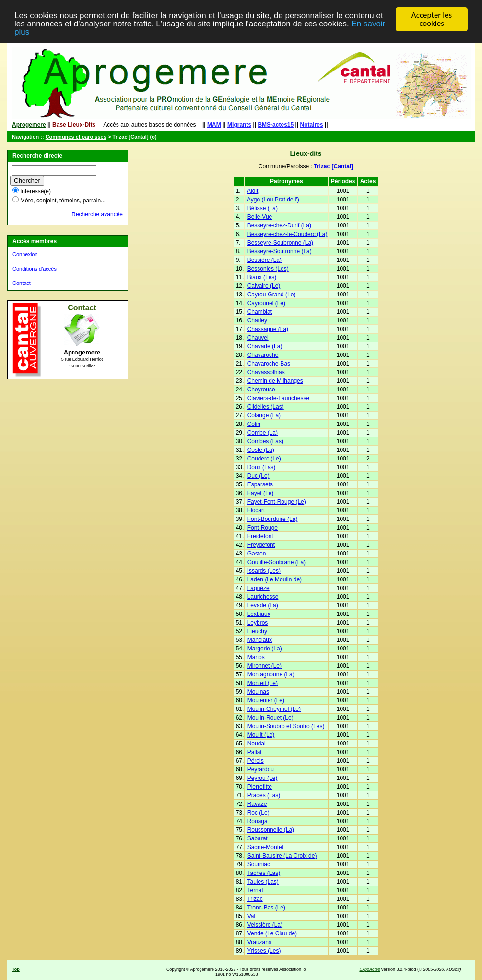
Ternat (255, 890)
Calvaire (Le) (264, 286)
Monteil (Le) (263, 683)
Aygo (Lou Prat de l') (273, 200)
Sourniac (259, 864)
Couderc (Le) (264, 459)
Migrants (239, 125)
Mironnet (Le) (265, 666)
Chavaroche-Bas (269, 364)
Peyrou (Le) (263, 778)
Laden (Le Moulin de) (275, 579)
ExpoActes (370, 969)
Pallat (255, 752)
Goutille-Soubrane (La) (276, 562)
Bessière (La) (265, 260)
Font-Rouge (263, 528)
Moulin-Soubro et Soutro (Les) (286, 726)
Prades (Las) (264, 795)
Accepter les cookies (432, 19)
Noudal (257, 744)
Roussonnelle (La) (271, 830)
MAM (214, 125)
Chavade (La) (265, 346)
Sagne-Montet (265, 847)
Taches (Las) (264, 873)
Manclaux (260, 640)
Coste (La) (261, 450)
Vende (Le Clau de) (272, 933)
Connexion (25, 254)
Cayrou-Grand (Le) (272, 295)
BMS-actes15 (276, 125)
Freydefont (261, 545)
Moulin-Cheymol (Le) (274, 709)
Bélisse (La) (263, 208)
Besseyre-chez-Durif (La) (279, 225)
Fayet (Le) (261, 493)
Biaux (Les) (262, 277)
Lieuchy (257, 631)
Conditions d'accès (35, 269)
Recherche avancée (97, 214)
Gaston (257, 554)
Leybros (258, 623)
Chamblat (260, 312)
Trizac (255, 899)
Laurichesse (263, 597)
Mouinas (258, 692)
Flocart (256, 510)
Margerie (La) (265, 649)
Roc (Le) (259, 813)
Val (251, 916)
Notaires (312, 125)
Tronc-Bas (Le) (266, 908)
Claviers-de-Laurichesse (278, 398)
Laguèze (259, 588)
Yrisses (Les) (264, 951)
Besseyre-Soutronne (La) (280, 251)
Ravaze (257, 804)
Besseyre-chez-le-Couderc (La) (288, 234)
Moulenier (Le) (266, 700)
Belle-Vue (260, 217)
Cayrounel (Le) (266, 303)
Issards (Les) (264, 571)
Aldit (253, 191)
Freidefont (260, 536)
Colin (254, 424)
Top (16, 969)
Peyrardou (261, 769)
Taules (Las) (263, 882)
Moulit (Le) (261, 735)
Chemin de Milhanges (275, 381)
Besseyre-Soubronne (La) (280, 243)
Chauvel (258, 338)
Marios (256, 657)
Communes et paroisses (76, 137)
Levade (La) (263, 605)
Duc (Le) (259, 476)
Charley (257, 320)
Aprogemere (29, 125)
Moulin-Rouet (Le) (270, 718)
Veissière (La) (265, 925)
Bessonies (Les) (268, 269)
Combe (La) (263, 433)
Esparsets (260, 484)
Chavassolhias (266, 372)
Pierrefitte (260, 787)
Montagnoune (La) (271, 674)
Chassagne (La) (268, 329)
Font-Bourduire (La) (273, 519)
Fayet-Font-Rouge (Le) (277, 502)
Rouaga (258, 821)
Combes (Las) (265, 441)
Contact (22, 283)
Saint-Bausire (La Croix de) (282, 856)
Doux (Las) (262, 467)
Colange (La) (264, 415)
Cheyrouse (261, 390)
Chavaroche (263, 355)
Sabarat (258, 838)
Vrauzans (259, 942)
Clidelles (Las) (266, 407)
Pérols (256, 761)
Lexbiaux (259, 614)
